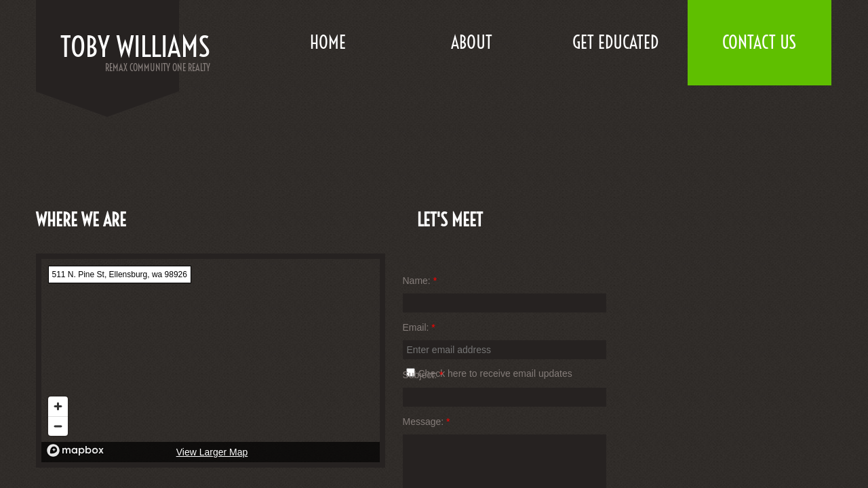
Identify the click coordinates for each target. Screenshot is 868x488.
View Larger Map (212, 452)
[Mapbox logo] (75, 450)
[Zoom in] (58, 406)
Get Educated (615, 42)
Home (328, 42)
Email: (419, 327)
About (472, 42)
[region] (211, 361)
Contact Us (759, 42)
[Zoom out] (58, 426)
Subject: (423, 375)
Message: (427, 422)
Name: (420, 281)
